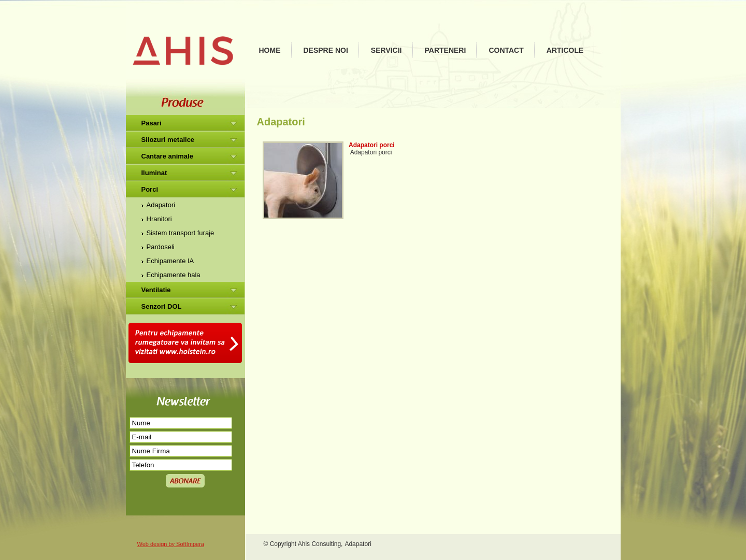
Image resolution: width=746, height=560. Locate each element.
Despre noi (326, 50)
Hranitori (159, 219)
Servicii (386, 50)
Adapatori (161, 205)
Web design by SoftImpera (171, 544)
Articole (565, 50)
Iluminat (154, 173)
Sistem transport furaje (181, 233)
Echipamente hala (174, 275)
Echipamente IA (170, 261)
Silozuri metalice (168, 140)
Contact (506, 50)
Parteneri (446, 50)
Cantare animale (167, 156)
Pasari (152, 123)
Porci (150, 189)
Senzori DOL (162, 306)
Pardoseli (161, 247)
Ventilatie (156, 290)
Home (270, 50)
